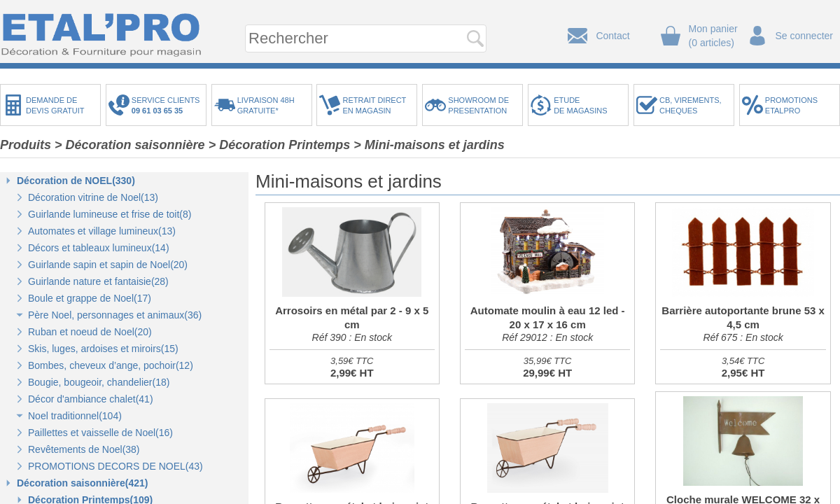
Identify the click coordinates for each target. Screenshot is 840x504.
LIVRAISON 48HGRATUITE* (266, 105)
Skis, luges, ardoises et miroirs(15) (103, 349)
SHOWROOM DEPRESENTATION (478, 105)
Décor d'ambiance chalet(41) (91, 399)
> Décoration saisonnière (130, 145)
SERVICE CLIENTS (168, 105)
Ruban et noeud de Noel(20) (90, 332)
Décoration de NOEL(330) (76, 181)
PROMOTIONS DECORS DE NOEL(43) (115, 466)
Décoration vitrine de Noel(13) (93, 197)
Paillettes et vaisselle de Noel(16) (100, 433)
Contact (612, 36)
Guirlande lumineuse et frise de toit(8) (110, 214)
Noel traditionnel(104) (75, 416)
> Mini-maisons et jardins (429, 145)
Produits (26, 145)
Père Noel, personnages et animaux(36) (115, 315)
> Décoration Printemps (280, 145)
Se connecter (805, 36)
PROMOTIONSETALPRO (791, 105)
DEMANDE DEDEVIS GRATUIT (55, 105)
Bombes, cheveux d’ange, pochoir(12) (111, 365)
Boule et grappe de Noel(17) (90, 298)
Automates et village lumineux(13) (102, 231)
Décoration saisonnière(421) (83, 483)
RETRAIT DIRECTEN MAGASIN (374, 105)
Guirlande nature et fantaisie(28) (98, 281)
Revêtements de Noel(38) (84, 449)
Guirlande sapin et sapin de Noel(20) (108, 265)
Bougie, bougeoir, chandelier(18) (99, 382)
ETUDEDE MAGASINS (580, 105)
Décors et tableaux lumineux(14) (99, 248)
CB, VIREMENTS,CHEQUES (691, 105)
